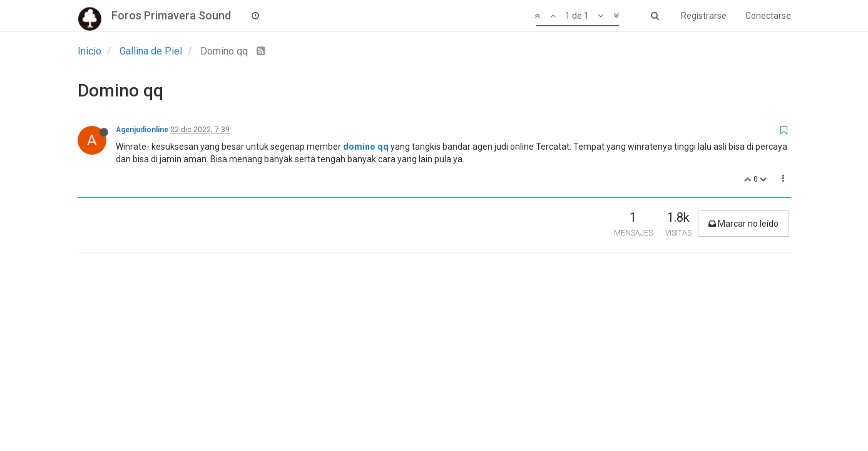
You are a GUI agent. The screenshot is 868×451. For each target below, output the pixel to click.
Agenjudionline (142, 130)
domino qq (366, 147)
